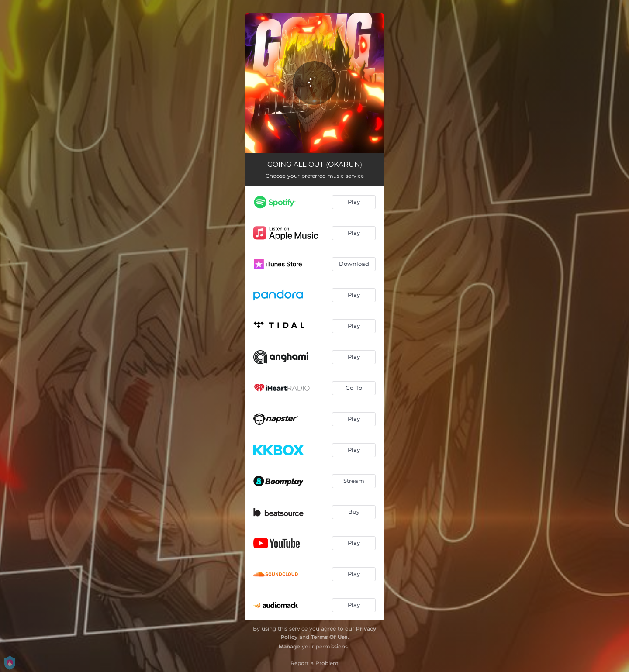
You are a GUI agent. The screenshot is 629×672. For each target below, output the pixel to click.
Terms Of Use (329, 637)
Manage (289, 646)
